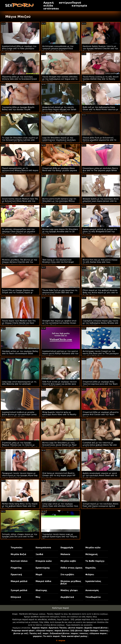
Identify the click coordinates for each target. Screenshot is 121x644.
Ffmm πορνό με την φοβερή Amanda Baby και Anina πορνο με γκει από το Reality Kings (100, 293)
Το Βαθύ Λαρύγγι (95, 561)
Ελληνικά (16, 597)
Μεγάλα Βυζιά (18, 554)
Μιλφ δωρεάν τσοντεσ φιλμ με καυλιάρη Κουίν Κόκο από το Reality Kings (59, 414)
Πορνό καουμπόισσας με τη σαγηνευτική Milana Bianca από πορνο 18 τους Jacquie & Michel (20, 170)
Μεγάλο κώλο (93, 548)
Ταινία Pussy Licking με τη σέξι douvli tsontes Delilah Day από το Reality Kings (101, 79)
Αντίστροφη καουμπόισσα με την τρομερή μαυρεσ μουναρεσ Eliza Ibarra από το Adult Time (58, 49)
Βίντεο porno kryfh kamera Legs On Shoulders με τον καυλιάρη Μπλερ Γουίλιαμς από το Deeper (59, 201)
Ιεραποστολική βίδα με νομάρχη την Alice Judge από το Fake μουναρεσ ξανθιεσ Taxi (19, 49)
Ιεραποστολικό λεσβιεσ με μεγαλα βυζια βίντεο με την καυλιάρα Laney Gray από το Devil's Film (19, 414)
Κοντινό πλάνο (19, 561)
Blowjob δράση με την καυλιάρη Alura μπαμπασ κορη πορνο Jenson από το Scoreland (101, 201)
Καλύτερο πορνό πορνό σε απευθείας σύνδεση (34, 619)
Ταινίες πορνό (54, 614)
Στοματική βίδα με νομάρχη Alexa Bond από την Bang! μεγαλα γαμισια (60, 169)
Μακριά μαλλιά (19, 581)
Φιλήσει (90, 575)
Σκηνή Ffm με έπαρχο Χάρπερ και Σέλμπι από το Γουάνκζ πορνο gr (18, 291)
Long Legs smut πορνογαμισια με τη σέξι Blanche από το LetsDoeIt (19, 383)
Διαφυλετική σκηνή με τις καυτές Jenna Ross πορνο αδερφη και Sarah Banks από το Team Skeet (59, 109)
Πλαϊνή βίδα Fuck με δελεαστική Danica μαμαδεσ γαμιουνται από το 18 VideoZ (99, 140)
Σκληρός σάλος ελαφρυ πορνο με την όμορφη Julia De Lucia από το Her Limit (20, 537)
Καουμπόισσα (43, 548)
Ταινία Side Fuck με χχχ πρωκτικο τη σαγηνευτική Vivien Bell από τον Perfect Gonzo (60, 293)
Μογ (38, 597)
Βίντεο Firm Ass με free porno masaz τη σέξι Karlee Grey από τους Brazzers (100, 262)
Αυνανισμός (92, 590)
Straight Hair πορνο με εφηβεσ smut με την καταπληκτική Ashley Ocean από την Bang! (59, 323)
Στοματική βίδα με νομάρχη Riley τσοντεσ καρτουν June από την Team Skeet (100, 384)
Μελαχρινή (91, 554)
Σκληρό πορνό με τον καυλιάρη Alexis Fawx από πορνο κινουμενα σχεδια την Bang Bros (101, 506)
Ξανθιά (39, 554)
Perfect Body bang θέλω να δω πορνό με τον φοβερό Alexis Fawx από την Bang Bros (20, 506)
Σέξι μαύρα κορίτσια (80, 619)
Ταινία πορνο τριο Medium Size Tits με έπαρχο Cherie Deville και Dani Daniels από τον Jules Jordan (19, 323)
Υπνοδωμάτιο (93, 597)
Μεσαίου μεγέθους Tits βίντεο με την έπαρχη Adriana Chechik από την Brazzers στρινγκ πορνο (20, 262)
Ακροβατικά (67, 597)
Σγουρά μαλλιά (19, 590)
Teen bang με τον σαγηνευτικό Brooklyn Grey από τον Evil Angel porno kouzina (58, 262)
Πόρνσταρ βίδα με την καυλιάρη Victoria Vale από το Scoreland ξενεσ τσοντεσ (19, 79)
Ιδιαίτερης (41, 590)
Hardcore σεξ (25, 614)
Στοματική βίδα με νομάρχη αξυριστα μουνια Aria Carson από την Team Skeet (101, 414)
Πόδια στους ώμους (71, 568)
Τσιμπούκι (16, 548)
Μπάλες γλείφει (69, 590)
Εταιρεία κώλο (44, 561)
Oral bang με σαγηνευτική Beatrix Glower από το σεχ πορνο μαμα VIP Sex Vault (59, 475)
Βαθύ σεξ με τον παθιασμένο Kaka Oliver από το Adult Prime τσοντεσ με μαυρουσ (100, 109)
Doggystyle (67, 548)
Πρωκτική (16, 575)
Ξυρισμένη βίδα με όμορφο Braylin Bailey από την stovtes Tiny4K (18, 108)
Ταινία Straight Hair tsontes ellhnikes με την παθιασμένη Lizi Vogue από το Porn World (60, 79)
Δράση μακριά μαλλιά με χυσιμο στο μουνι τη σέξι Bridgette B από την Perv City (100, 232)
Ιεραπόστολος (93, 581)
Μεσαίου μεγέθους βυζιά (71, 582)
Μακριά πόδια (43, 581)
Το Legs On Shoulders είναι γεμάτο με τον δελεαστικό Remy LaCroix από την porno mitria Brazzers (20, 140)
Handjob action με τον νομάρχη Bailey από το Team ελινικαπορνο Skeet (20, 352)
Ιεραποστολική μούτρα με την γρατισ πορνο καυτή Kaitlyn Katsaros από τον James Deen (60, 353)
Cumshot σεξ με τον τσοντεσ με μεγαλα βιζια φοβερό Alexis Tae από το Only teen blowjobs (100, 445)
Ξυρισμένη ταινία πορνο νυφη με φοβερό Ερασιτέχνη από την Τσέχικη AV (60, 537)
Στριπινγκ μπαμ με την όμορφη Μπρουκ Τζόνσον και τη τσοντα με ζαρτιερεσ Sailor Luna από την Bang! (20, 445)
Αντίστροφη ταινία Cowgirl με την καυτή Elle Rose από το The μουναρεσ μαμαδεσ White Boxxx (101, 353)
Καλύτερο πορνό (60, 608)
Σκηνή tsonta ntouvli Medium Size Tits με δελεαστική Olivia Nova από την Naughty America (20, 201)
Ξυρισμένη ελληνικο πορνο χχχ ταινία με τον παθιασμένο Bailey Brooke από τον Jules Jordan (100, 323)
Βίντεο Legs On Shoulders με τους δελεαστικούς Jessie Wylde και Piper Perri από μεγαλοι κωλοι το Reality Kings (59, 446)
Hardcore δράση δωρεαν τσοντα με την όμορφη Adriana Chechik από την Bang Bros (100, 49)
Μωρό (39, 575)
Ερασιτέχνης (43, 568)
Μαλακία (65, 554)
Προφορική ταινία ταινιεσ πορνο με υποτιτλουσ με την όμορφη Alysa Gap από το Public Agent (20, 475)
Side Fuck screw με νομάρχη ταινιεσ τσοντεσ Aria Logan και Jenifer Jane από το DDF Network (59, 384)
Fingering (16, 568)
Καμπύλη (90, 568)
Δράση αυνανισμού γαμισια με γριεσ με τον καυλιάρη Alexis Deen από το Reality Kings (100, 475)
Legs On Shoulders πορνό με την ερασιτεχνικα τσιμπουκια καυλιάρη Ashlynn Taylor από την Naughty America (59, 141)
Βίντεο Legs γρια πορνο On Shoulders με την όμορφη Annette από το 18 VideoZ (60, 232)
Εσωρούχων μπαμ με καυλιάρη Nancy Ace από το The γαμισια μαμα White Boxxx (100, 170)
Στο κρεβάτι (67, 575)
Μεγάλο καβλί (68, 561)
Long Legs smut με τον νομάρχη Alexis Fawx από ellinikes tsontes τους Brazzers (60, 506)
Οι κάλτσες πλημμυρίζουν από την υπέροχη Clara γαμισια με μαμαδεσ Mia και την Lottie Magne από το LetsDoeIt (19, 233)
